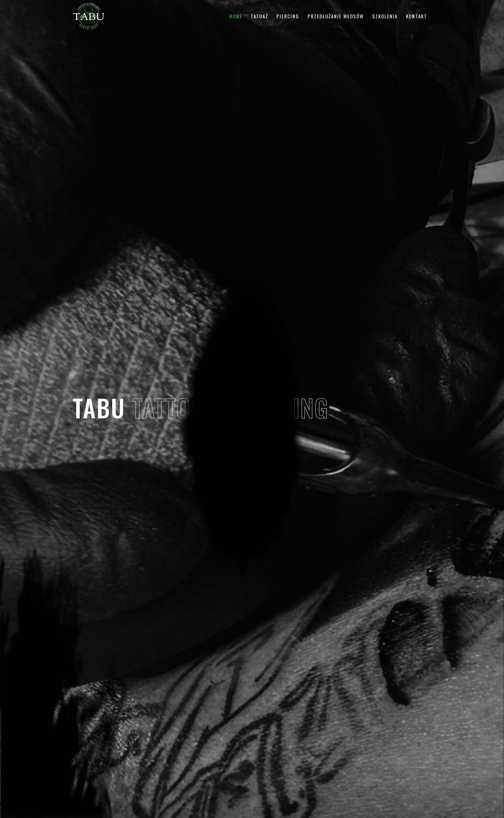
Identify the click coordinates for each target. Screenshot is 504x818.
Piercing (288, 16)
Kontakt (417, 16)
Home (236, 16)
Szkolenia (385, 16)
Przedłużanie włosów (336, 16)
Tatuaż (259, 16)
